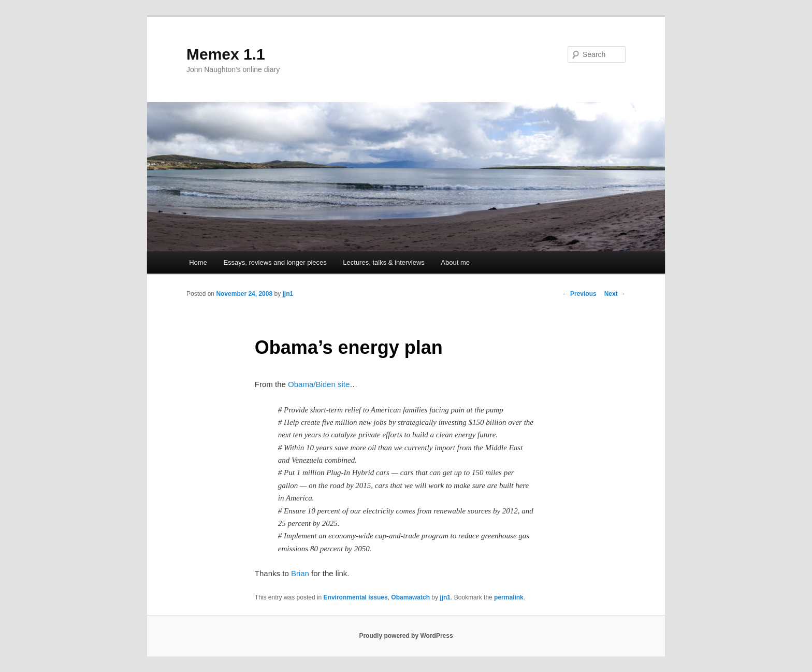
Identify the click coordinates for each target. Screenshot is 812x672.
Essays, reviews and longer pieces (275, 262)
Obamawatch (410, 597)
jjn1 (288, 294)
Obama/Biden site (319, 384)
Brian (300, 573)
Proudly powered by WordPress (406, 636)
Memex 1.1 (226, 54)
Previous (579, 294)
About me (455, 262)
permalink (509, 597)
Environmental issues (356, 597)
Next (615, 294)
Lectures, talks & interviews (384, 262)
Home (198, 262)
